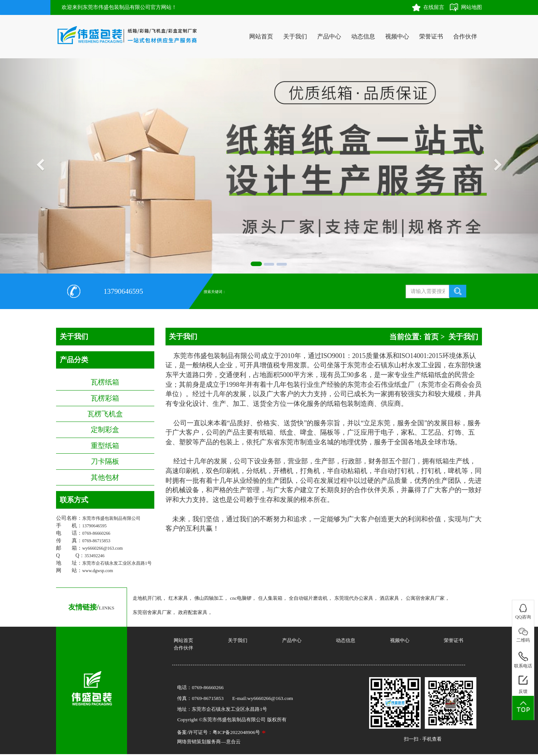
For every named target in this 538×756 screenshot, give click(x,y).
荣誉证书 (431, 36)
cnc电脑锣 (241, 598)
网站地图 (471, 7)
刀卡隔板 (105, 461)
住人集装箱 (270, 598)
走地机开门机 (147, 598)
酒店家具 (389, 598)
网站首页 (261, 36)
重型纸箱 (105, 446)
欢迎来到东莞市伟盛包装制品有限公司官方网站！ (119, 7)
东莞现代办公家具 (354, 598)
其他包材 (105, 477)
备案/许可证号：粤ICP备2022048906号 (219, 732)
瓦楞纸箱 (105, 382)
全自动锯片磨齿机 (308, 598)
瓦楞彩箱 (105, 398)
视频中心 (397, 36)
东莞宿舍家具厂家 (152, 612)
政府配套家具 (193, 612)
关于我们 (295, 36)
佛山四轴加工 (209, 598)
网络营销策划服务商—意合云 (209, 742)
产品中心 (329, 36)
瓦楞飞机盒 (105, 414)
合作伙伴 (465, 36)
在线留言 (434, 7)
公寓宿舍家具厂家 (425, 598)
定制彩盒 (105, 430)
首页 (431, 337)
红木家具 (178, 598)
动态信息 (363, 36)
